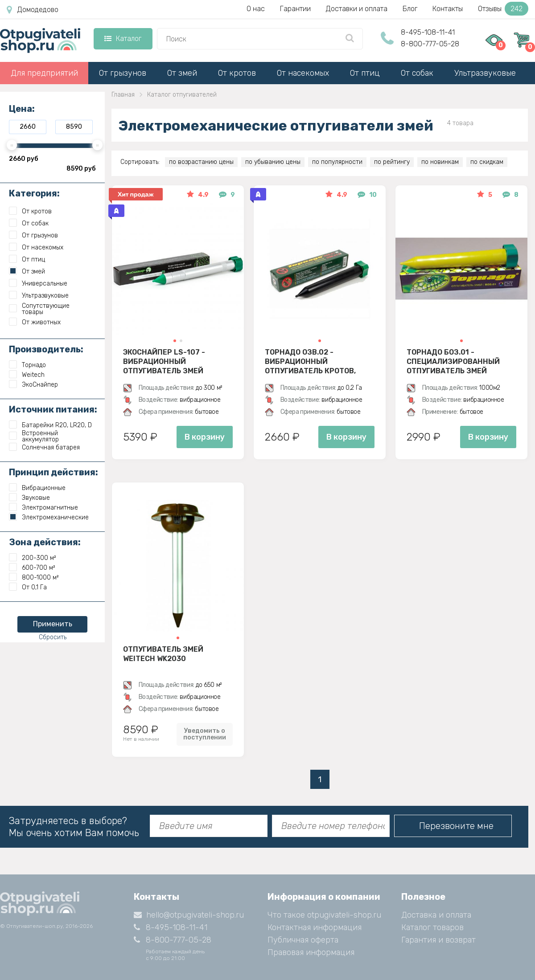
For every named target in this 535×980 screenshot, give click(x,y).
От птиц (365, 73)
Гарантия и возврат (438, 940)
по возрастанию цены (201, 162)
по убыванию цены (273, 162)
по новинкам (440, 162)
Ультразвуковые (485, 73)
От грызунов (123, 73)
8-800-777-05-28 (430, 44)
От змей (182, 73)
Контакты (448, 9)
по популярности (337, 162)
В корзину (205, 437)
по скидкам (487, 162)
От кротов (237, 73)
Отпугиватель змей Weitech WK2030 (163, 654)
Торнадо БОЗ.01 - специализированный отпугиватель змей (453, 361)
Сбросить (53, 637)
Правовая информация (311, 952)
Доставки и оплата (357, 9)
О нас (256, 9)
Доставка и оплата (436, 915)
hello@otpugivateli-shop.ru (189, 915)
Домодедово (33, 10)
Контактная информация (315, 927)
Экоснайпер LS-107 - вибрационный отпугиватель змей (164, 361)
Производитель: (46, 349)
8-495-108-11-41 (428, 32)
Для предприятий (44, 73)
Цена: (22, 109)
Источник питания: (53, 409)
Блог (410, 9)
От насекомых (303, 73)
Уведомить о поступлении (205, 734)
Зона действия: (45, 542)
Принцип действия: (53, 472)
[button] (175, 341)
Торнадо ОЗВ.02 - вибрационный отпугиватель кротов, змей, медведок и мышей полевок (316, 361)
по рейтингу (392, 162)
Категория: (34, 193)
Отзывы (503, 9)
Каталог (123, 39)
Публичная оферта (303, 940)
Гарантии (295, 9)
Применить (53, 624)
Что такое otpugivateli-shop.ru (324, 915)
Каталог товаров (432, 927)
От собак (417, 73)
